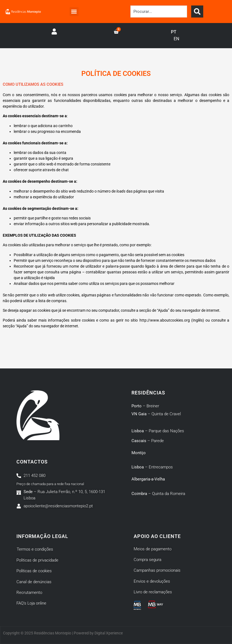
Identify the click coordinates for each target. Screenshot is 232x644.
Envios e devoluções (152, 581)
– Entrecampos (152, 467)
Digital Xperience (109, 633)
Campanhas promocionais (157, 570)
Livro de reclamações (153, 592)
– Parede (148, 441)
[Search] (197, 12)
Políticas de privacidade (37, 560)
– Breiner (145, 406)
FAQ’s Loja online (31, 603)
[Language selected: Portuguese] (178, 36)
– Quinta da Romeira (158, 494)
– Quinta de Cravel (156, 414)
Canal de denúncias (34, 582)
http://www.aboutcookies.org (165, 320)
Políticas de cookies (34, 571)
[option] (176, 39)
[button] (74, 12)
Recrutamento (29, 593)
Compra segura (147, 560)
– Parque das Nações (158, 431)
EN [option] (176, 39)
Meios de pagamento (153, 549)
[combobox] (159, 12)
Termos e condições (35, 549)
